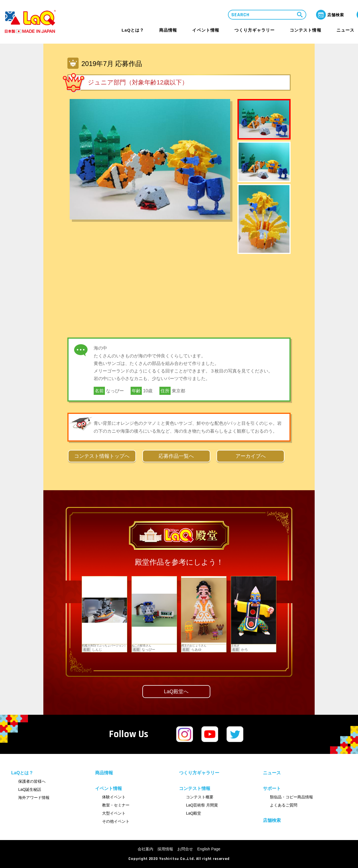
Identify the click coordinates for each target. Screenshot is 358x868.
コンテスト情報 (305, 30)
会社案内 (145, 849)
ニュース (345, 30)
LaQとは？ (133, 30)
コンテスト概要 (200, 797)
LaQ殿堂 (194, 813)
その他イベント (116, 821)
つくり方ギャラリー (255, 30)
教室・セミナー (116, 805)
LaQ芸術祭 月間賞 (202, 805)
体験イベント (114, 797)
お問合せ (185, 849)
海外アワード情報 (34, 798)
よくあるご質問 (284, 805)
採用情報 (165, 849)
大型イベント (114, 813)
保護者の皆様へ (32, 781)
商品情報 (168, 30)
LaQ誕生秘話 (30, 789)
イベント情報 (206, 30)
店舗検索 (272, 820)
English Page (209, 849)
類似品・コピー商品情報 (291, 797)
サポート (272, 789)
